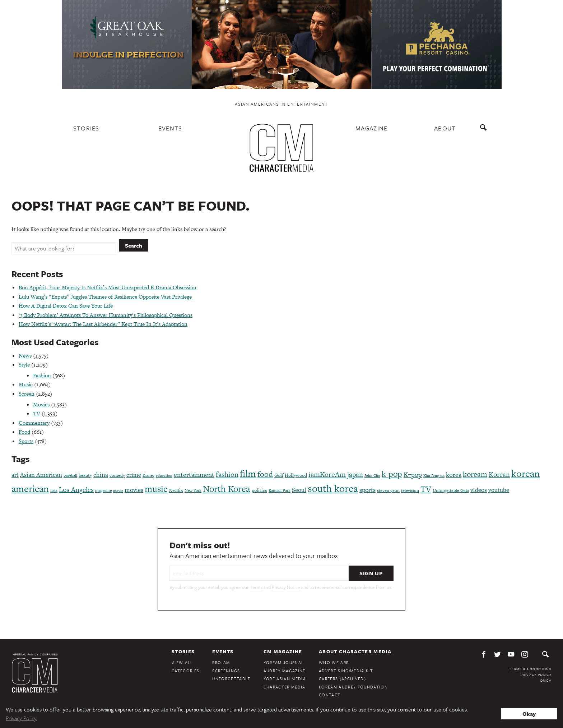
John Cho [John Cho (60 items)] (372, 476)
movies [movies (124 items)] (134, 490)
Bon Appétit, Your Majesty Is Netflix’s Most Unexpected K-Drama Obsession (108, 287)
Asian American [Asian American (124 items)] (41, 475)
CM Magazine (283, 651)
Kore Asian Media (285, 679)
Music (26, 384)
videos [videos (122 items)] (479, 490)
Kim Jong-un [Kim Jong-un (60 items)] (434, 476)
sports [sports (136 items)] (367, 490)
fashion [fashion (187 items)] (227, 474)
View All (182, 662)
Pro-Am (221, 662)
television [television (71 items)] (410, 490)
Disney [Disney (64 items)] (148, 475)
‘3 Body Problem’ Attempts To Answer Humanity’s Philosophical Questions (106, 315)
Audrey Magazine (285, 671)
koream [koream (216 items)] (475, 474)
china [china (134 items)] (101, 475)
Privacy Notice (286, 587)
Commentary (34, 423)
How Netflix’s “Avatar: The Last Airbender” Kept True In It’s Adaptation (103, 324)
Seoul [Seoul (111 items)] (299, 490)
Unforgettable (231, 679)
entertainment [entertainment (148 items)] (194, 474)
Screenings (226, 671)
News (25, 356)
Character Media (285, 687)
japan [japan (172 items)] (355, 474)
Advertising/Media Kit (346, 671)
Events (170, 128)
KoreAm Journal (284, 662)
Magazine (372, 128)
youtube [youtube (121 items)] (499, 490)
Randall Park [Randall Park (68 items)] (280, 490)
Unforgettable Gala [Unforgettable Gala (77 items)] (451, 490)
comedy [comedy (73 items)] (117, 475)
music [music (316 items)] (156, 489)
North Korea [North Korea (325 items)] (227, 489)
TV (37, 413)
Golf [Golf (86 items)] (279, 475)
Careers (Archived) (342, 679)
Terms (256, 587)
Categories (185, 671)
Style (24, 365)
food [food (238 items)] (265, 474)
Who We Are (334, 662)
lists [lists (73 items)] (54, 490)
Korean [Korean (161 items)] (499, 474)
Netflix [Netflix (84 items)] (176, 490)
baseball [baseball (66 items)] (70, 475)
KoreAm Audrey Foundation (353, 687)
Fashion (42, 375)
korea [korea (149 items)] (454, 474)
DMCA (546, 680)
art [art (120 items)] (15, 475)
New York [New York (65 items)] (193, 490)
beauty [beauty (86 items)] (85, 475)
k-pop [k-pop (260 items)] (392, 474)
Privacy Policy (536, 674)
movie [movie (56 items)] (118, 491)
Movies (41, 404)
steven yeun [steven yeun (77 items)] (388, 490)
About (445, 128)
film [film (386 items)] (248, 473)
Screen (27, 394)
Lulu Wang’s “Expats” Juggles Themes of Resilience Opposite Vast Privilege (106, 297)
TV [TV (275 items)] (426, 489)
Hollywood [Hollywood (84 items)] (296, 475)
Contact (330, 695)
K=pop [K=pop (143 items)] (413, 474)
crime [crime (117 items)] (134, 475)
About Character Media (355, 651)
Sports (26, 441)
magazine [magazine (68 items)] (103, 490)
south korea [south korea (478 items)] (333, 488)
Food (24, 432)
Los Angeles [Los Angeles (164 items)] (76, 490)
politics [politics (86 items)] (259, 490)
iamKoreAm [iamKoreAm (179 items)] (327, 474)
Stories (86, 128)
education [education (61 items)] (164, 476)
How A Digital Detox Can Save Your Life (66, 306)
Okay (529, 714)
